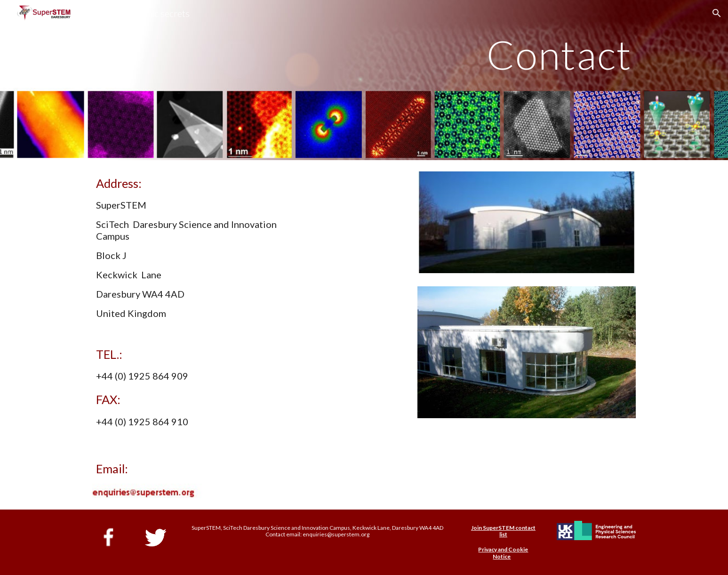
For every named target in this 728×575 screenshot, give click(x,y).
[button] (717, 13)
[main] (364, 80)
